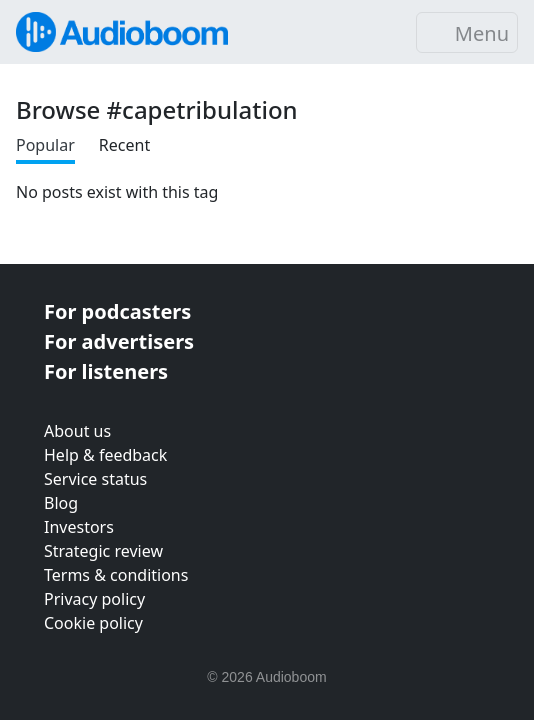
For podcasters (117, 311)
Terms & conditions (116, 575)
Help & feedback (105, 455)
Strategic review (103, 551)
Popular (45, 145)
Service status (95, 479)
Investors (79, 527)
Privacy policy (94, 599)
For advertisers (119, 341)
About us (77, 431)
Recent (124, 145)
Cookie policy (93, 623)
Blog (61, 503)
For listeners (106, 371)
